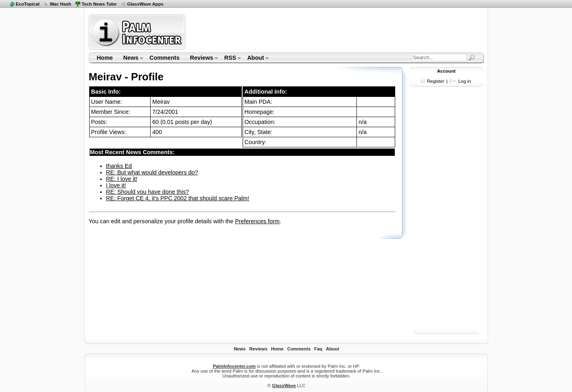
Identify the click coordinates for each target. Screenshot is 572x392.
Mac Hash (61, 4)
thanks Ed (119, 166)
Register (436, 81)
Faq (318, 349)
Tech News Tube (99, 4)
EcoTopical (28, 4)
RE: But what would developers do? (152, 172)
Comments (164, 58)
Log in (464, 81)
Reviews (202, 59)
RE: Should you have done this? (148, 192)
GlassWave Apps (145, 4)
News (131, 59)
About (256, 59)
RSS (230, 59)
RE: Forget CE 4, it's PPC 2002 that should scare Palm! (178, 198)
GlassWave (284, 386)
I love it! (116, 185)
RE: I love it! (122, 179)
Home (105, 58)
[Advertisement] (336, 32)
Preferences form (257, 221)
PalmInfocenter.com (234, 366)
